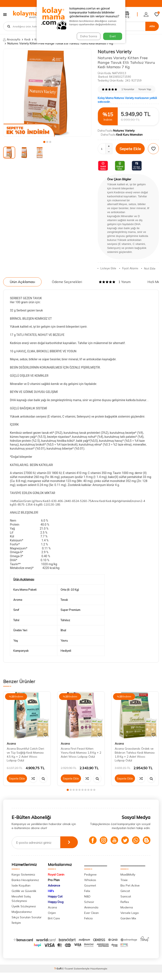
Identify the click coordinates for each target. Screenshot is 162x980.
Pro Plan (54, 887)
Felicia (88, 926)
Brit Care (54, 926)
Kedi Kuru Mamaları (129, 135)
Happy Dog (56, 909)
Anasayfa (12, 39)
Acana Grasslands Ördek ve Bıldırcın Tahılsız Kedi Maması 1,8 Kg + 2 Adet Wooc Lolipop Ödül (135, 754)
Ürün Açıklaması (22, 282)
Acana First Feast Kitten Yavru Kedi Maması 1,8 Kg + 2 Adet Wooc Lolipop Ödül (81, 753)
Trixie (124, 887)
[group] (47, 93)
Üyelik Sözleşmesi (24, 914)
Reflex (125, 909)
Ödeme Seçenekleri (67, 282)
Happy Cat (55, 904)
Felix (87, 898)
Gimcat (125, 898)
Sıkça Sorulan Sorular (27, 925)
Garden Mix (128, 926)
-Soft (58, 976)
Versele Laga (130, 920)
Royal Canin (56, 882)
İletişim (16, 930)
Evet (113, 36)
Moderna (127, 915)
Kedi (27, 39)
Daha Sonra (88, 36)
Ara (152, 26)
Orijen (52, 920)
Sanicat (126, 904)
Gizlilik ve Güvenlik (24, 898)
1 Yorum (115, 282)
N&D (87, 904)
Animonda (91, 915)
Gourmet (90, 893)
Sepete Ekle (130, 149)
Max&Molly (128, 882)
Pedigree (90, 882)
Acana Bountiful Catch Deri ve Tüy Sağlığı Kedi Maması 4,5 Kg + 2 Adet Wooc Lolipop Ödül (25, 754)
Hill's (51, 898)
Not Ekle (148, 268)
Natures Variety (115, 52)
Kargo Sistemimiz (23, 882)
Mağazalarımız (22, 919)
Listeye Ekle (107, 268)
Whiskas (90, 887)
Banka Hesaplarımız (25, 887)
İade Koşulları (21, 893)
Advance (54, 893)
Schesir (89, 909)
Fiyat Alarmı (129, 268)
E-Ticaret (68, 976)
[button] (44, 142)
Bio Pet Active (130, 893)
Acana (11, 744)
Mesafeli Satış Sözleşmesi (21, 906)
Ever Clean (91, 920)
